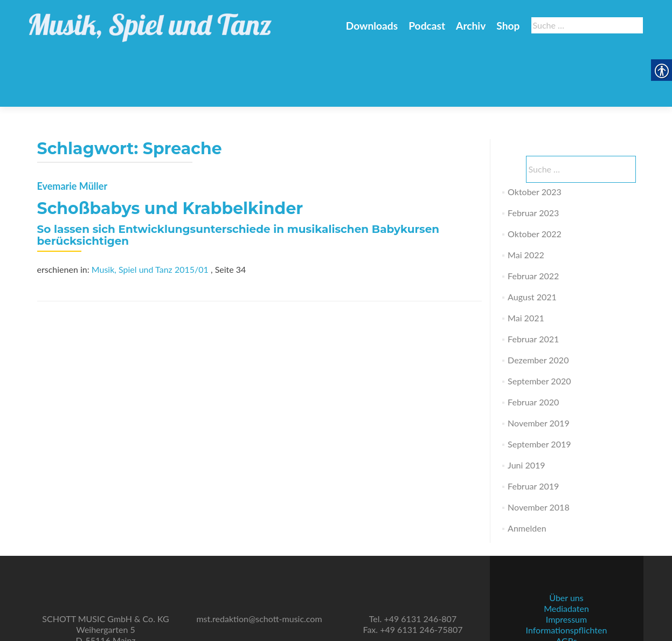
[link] (150, 22)
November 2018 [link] (539, 454)
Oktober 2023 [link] (535, 139)
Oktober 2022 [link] (535, 181)
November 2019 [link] (539, 370)
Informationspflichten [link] (567, 590)
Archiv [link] (471, 26)
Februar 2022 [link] (533, 223)
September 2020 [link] (539, 328)
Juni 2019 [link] (526, 412)
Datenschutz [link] (566, 612)
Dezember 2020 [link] (538, 307)
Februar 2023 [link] (533, 160)
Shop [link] (508, 26)
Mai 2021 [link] (526, 265)
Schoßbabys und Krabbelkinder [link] (170, 156)
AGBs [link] (566, 601)
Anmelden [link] (527, 475)
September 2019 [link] (539, 391)
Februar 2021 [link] (533, 286)
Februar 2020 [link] (533, 349)
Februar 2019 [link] (533, 433)
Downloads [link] (372, 26)
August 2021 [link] (532, 244)
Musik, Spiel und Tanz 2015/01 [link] (150, 216)
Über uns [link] (566, 558)
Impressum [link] (566, 579)
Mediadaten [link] (566, 568)
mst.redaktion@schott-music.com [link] (259, 579)
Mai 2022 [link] (526, 202)
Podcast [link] (427, 26)
